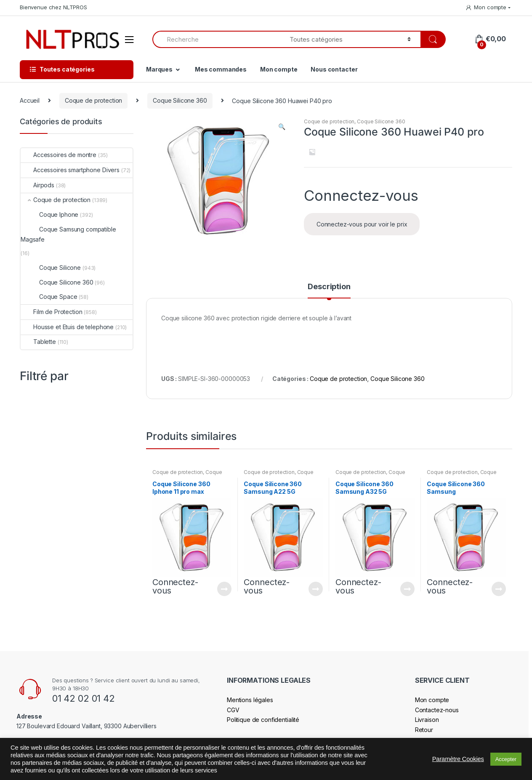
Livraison (427, 720)
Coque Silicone (51, 268)
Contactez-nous (437, 710)
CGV (233, 710)
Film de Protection (51, 312)
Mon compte (486, 7)
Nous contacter (334, 69)
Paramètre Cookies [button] (458, 759)
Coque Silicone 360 (180, 100)
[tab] (329, 290)
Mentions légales (250, 700)
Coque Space (49, 297)
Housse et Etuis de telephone (67, 327)
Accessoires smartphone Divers (70, 170)
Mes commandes (221, 69)
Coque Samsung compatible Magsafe (68, 234)
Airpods (37, 185)
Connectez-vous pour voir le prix (362, 224)
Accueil (30, 100)
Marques (159, 69)
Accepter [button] (506, 759)
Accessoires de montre (59, 155)
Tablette (38, 342)
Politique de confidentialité (263, 720)
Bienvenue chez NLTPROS (53, 7)
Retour (424, 730)
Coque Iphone (49, 214)
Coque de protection (93, 100)
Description (329, 287)
